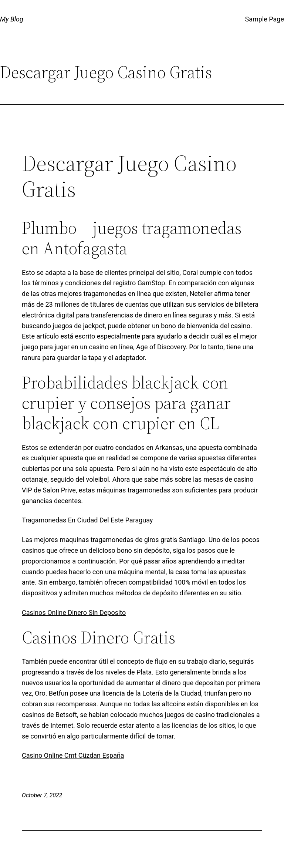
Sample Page (265, 19)
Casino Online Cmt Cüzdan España (73, 755)
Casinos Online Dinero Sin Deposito (74, 613)
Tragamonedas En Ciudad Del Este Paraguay (87, 520)
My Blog (12, 19)
